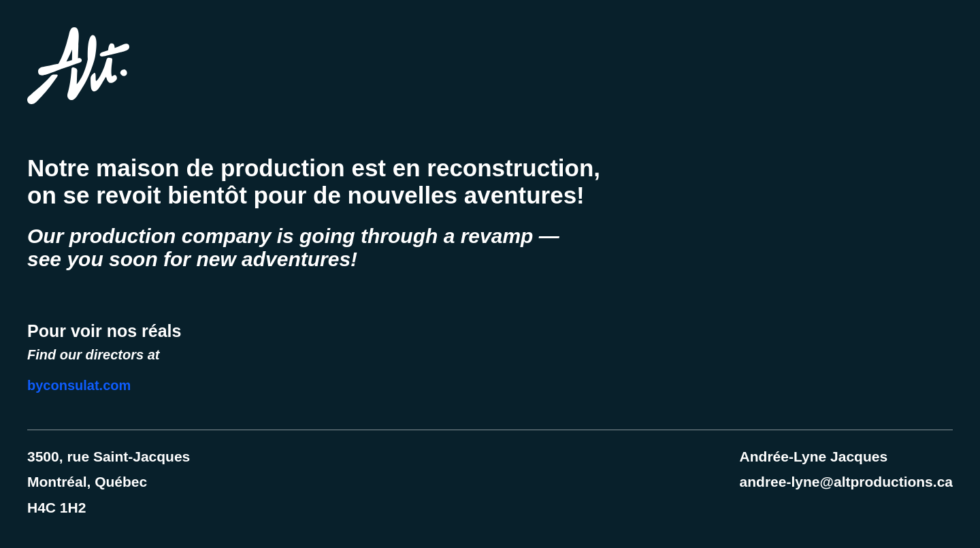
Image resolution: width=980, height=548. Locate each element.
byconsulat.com (79, 385)
